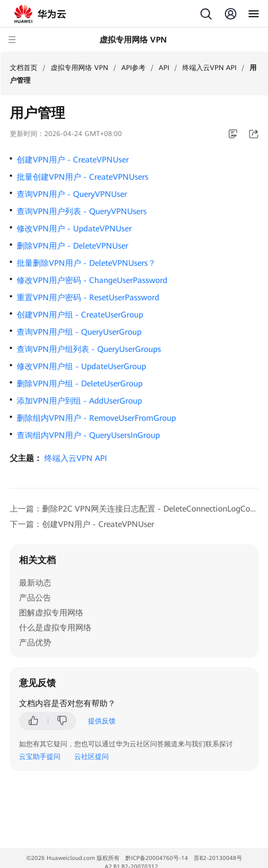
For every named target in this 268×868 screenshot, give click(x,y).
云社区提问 (91, 757)
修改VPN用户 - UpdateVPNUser (74, 228)
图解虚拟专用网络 (51, 613)
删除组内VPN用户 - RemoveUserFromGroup (96, 418)
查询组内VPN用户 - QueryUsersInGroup (88, 435)
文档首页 (24, 68)
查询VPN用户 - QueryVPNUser (72, 194)
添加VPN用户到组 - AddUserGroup (79, 401)
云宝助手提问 (40, 757)
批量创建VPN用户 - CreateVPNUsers (83, 177)
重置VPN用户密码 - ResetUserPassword (88, 297)
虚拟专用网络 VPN (79, 68)
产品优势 (35, 642)
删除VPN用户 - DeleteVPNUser (72, 246)
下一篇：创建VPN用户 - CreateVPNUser (82, 524)
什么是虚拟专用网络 (55, 627)
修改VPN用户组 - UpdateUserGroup (81, 366)
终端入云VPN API (209, 68)
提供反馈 (102, 721)
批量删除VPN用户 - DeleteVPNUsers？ (86, 263)
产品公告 (35, 598)
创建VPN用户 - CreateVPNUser (73, 160)
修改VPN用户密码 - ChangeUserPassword (92, 280)
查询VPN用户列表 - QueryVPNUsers (82, 211)
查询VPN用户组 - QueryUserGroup (79, 332)
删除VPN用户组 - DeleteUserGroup (80, 383)
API (164, 68)
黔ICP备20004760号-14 (157, 858)
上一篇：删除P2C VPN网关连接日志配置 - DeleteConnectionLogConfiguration (134, 509)
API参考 (133, 68)
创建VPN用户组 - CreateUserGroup (80, 315)
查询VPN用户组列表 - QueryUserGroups (89, 349)
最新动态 (35, 583)
